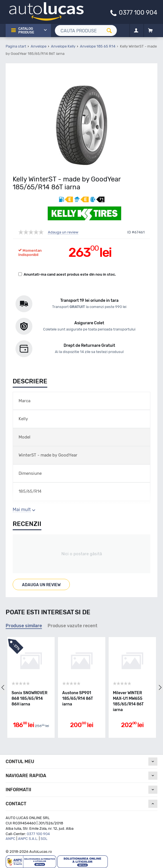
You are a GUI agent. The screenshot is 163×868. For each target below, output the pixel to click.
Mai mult (22, 510)
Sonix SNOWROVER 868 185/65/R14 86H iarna (29, 699)
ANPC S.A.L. (28, 839)
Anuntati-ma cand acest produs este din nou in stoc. (67, 274)
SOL (44, 839)
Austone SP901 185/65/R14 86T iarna (78, 699)
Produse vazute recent (72, 626)
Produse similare (24, 626)
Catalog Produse (26, 31)
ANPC (11, 839)
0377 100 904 (138, 12)
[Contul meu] (136, 31)
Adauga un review (63, 232)
